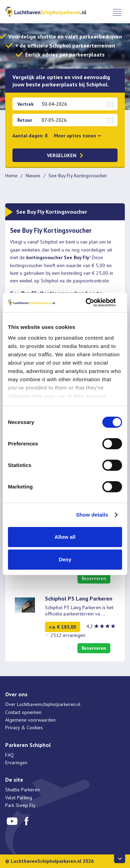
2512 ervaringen (68, 635)
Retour (25, 120)
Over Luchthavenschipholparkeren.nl (43, 704)
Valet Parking (19, 798)
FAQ (10, 755)
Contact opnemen (23, 712)
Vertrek (25, 104)
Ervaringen (16, 763)
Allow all (65, 537)
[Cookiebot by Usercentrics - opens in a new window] (87, 303)
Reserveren (94, 578)
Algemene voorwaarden (30, 720)
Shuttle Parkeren (22, 790)
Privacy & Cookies (24, 727)
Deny (65, 559)
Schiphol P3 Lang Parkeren (79, 598)
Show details (92, 515)
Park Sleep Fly (20, 805)
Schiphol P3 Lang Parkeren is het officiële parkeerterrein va (79, 611)
